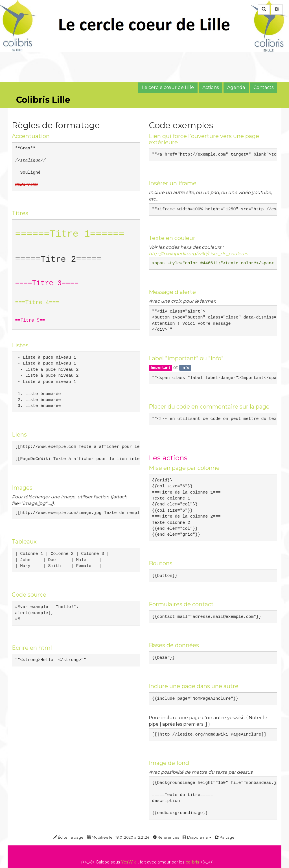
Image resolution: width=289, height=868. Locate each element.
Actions (211, 87)
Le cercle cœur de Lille (168, 87)
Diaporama (197, 837)
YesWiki (129, 862)
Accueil (20, 104)
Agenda (236, 87)
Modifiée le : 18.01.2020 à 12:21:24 (118, 837)
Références (166, 837)
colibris (192, 862)
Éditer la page (68, 837)
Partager (225, 837)
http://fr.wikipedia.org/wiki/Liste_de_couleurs (198, 254)
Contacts (263, 87)
